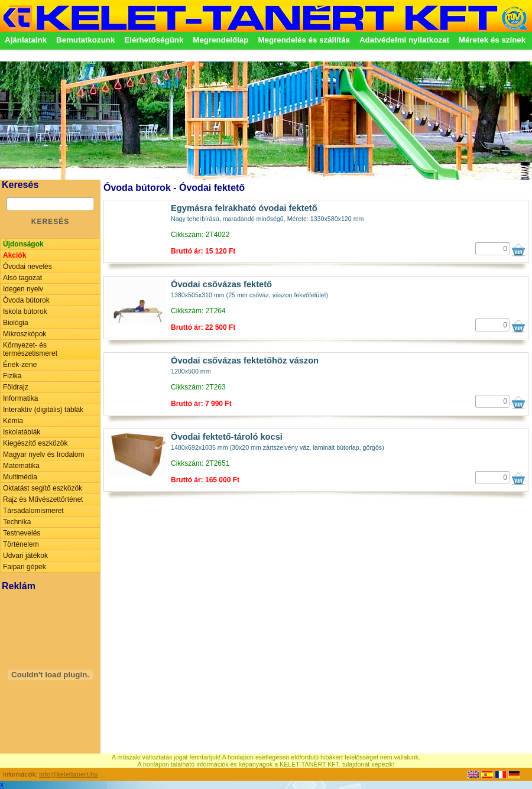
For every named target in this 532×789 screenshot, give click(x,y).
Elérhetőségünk (154, 40)
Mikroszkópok (25, 334)
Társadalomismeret (33, 511)
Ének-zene (20, 365)
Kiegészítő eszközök (35, 443)
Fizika (12, 376)
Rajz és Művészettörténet (43, 499)
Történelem (21, 544)
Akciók (14, 255)
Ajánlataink (26, 40)
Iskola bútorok (25, 311)
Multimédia (20, 477)
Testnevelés (22, 533)
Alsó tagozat (22, 278)
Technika (17, 522)
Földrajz (16, 387)
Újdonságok (23, 244)
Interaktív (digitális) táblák (43, 410)
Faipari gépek (25, 567)
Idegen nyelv (23, 289)
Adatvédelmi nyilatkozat (404, 40)
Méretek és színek (492, 40)
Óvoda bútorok (26, 300)
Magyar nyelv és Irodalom (43, 454)
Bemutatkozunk (85, 40)
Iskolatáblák (22, 432)
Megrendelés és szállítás (304, 40)
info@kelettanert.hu (69, 774)
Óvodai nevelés (27, 267)
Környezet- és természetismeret (30, 349)
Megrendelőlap (220, 40)
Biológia (16, 323)
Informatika (20, 398)
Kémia (13, 421)
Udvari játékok (25, 556)
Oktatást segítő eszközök (43, 488)
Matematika (21, 466)
